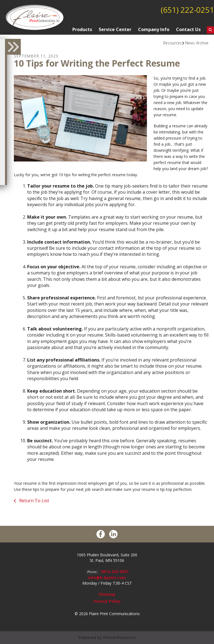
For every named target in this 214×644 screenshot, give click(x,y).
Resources (173, 43)
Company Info (154, 29)
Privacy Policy (107, 601)
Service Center (115, 29)
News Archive (197, 43)
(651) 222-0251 (187, 10)
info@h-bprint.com (107, 578)
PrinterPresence (119, 637)
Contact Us (188, 29)
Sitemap (107, 594)
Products (82, 29)
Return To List (34, 501)
